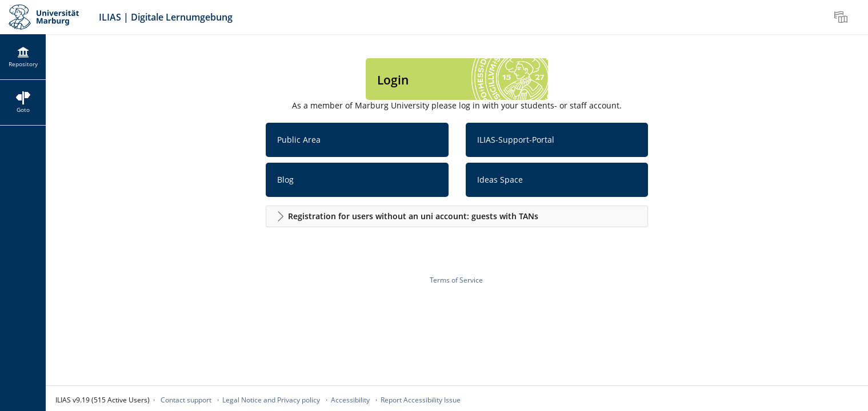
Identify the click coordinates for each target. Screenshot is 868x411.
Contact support (186, 400)
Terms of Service (456, 280)
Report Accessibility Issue (421, 400)
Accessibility (350, 400)
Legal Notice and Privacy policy (271, 400)
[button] (457, 216)
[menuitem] (842, 17)
